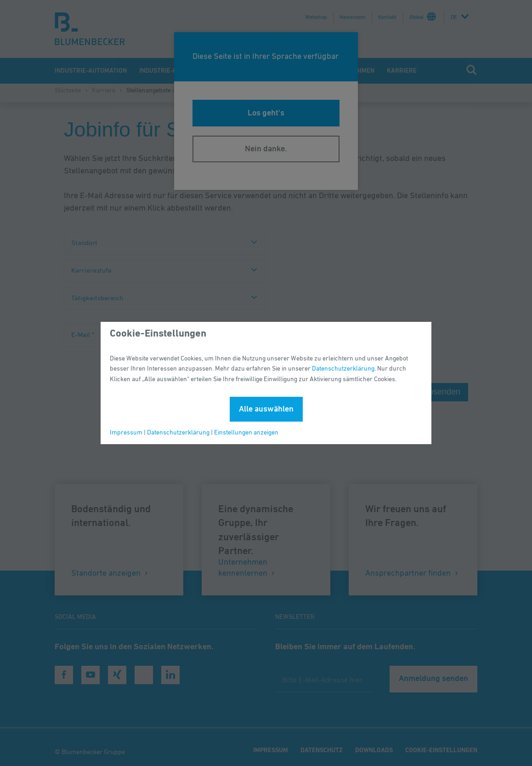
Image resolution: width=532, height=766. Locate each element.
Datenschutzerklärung (343, 369)
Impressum (126, 433)
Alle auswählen (266, 409)
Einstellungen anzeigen (246, 433)
